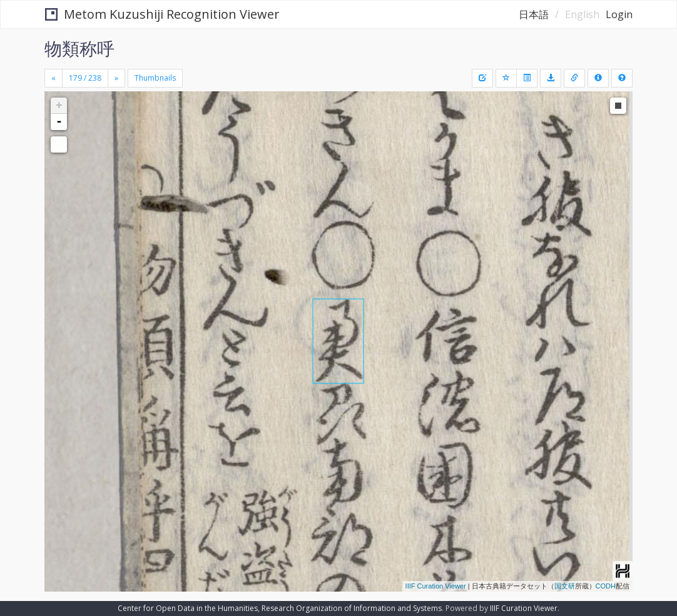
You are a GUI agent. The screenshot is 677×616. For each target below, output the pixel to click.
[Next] (116, 78)
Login (619, 14)
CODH (606, 586)
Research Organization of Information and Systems (352, 608)
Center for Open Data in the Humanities (188, 608)
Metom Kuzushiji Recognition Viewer (162, 14)
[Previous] (53, 78)
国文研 (565, 586)
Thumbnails (155, 78)
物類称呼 (79, 48)
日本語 (534, 14)
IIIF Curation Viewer (436, 586)
